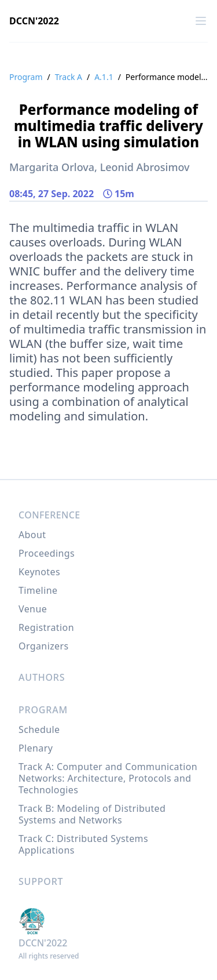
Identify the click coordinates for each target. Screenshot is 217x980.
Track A (69, 77)
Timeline (38, 590)
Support (41, 881)
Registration (46, 627)
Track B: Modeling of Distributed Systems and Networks (92, 814)
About (32, 535)
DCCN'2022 (34, 21)
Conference (49, 515)
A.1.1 (104, 77)
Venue (33, 609)
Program (26, 77)
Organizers (44, 646)
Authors (42, 677)
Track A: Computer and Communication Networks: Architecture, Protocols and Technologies (108, 778)
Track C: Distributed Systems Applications (83, 844)
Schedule (39, 729)
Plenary (36, 748)
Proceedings (47, 553)
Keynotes (39, 572)
